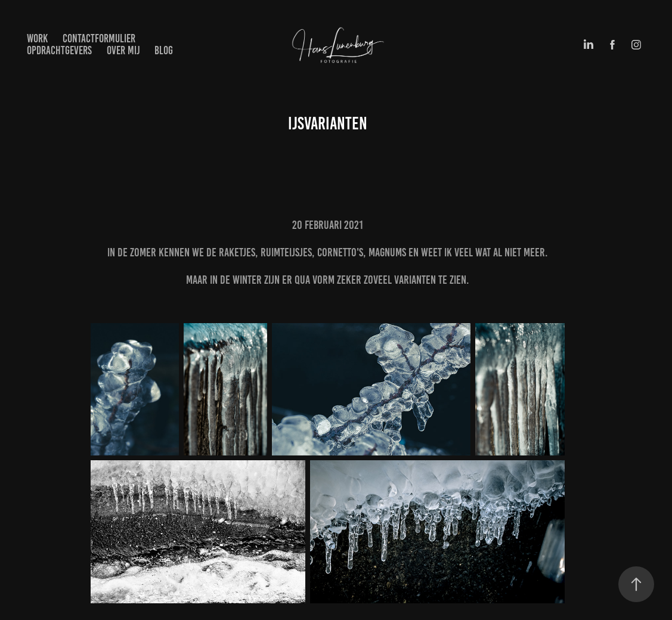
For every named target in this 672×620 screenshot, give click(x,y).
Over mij (123, 50)
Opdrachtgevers (59, 50)
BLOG (164, 50)
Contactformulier (99, 38)
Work (37, 38)
